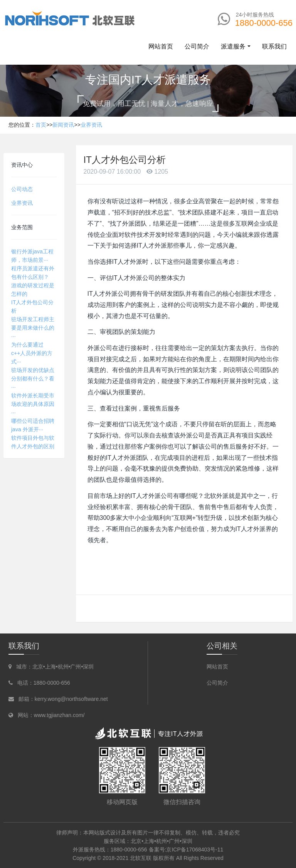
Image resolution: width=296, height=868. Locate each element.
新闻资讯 (63, 125)
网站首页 (161, 46)
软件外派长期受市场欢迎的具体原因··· (33, 404)
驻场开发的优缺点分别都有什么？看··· (33, 379)
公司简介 (217, 683)
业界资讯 (91, 125)
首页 (41, 125)
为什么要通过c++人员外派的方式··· (32, 353)
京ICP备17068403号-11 (195, 850)
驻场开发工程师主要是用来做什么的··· (33, 328)
